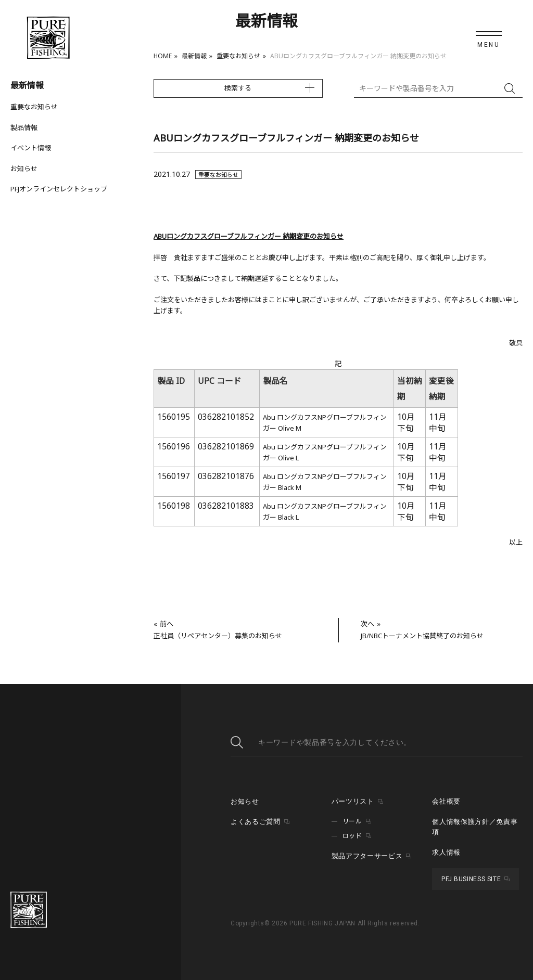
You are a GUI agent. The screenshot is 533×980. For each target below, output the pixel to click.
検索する (238, 88)
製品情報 (24, 127)
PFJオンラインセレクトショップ (59, 189)
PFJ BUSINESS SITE (471, 879)
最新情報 (194, 56)
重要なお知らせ (238, 56)
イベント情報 (31, 148)
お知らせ (24, 169)
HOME (163, 56)
